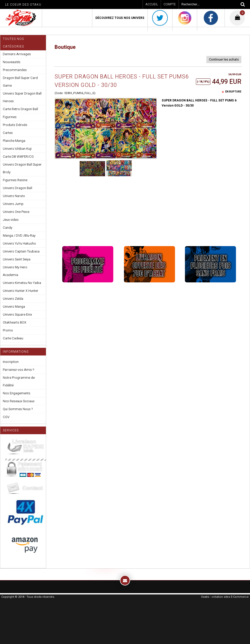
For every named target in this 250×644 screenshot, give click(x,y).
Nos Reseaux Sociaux (19, 401)
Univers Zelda (13, 299)
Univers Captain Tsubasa (21, 251)
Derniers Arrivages (17, 54)
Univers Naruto (14, 196)
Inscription (11, 362)
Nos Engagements (17, 393)
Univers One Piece (16, 212)
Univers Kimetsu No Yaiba (22, 283)
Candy (8, 228)
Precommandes (15, 70)
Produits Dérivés (15, 125)
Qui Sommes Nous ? (18, 409)
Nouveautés (12, 62)
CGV (6, 417)
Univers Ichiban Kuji (17, 149)
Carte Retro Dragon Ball (20, 109)
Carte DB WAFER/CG (18, 157)
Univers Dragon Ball (17, 188)
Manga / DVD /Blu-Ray (19, 235)
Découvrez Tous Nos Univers (120, 18)
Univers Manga (14, 307)
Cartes (8, 133)
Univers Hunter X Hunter (21, 291)
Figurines (10, 117)
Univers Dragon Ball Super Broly (22, 168)
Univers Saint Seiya (17, 259)
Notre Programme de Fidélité (19, 381)
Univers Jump (13, 204)
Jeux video (11, 220)
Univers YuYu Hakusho (19, 243)
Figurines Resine (15, 180)
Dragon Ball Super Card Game (20, 82)
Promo (8, 330)
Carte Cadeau (13, 338)
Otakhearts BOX (15, 322)
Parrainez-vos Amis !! (18, 370)
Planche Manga (14, 141)
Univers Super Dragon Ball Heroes (22, 97)
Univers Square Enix (17, 314)
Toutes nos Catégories (13, 43)
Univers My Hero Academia (15, 271)
